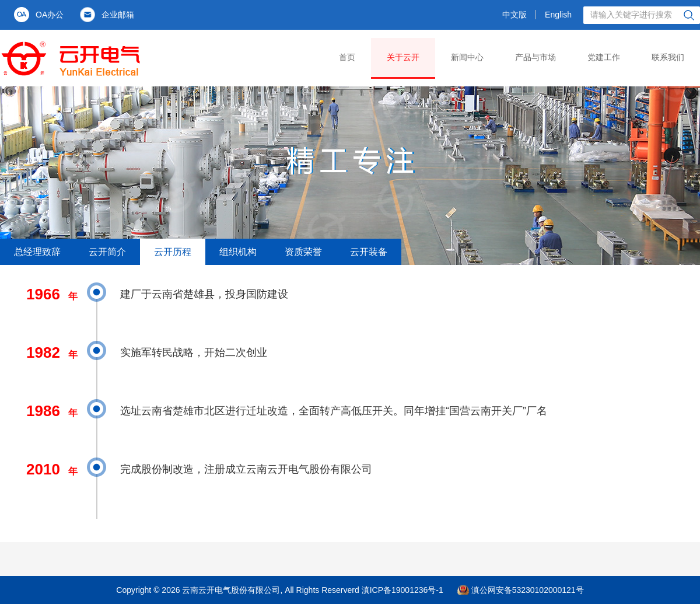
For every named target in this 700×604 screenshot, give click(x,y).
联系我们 (668, 57)
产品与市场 (535, 57)
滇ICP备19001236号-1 (402, 590)
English (558, 15)
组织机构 (238, 252)
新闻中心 (467, 57)
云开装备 (369, 252)
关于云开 (403, 57)
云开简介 (107, 252)
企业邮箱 (118, 15)
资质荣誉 (303, 252)
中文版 (514, 15)
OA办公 (50, 15)
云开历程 (173, 252)
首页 (347, 57)
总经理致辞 (37, 252)
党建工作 (604, 57)
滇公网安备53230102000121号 (528, 590)
